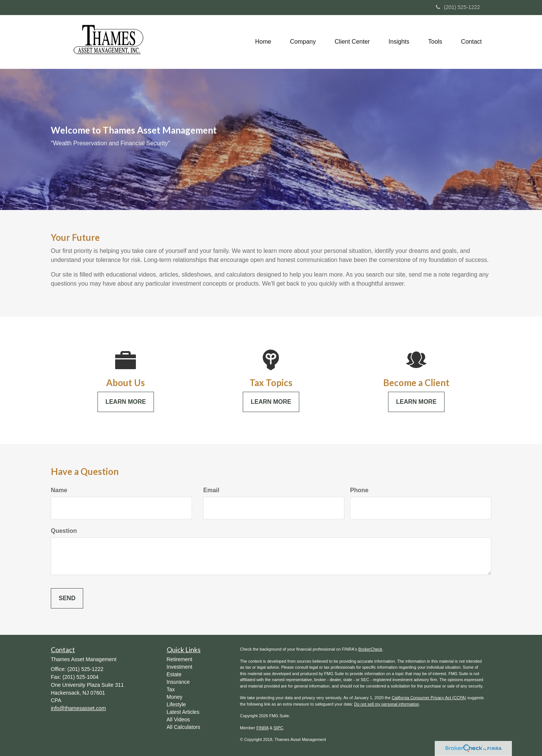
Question (64, 531)
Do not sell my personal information (387, 704)
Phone (359, 490)
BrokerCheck (370, 649)
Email (211, 490)
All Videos (178, 719)
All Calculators (183, 727)
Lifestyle (176, 704)
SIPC (279, 728)
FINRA (262, 728)
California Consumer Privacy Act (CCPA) (429, 698)
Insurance (178, 682)
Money (175, 697)
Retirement (180, 659)
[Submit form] (67, 599)
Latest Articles (183, 712)
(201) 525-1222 (458, 7)
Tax (171, 689)
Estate (174, 674)
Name (59, 490)
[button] (303, 42)
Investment (180, 667)
